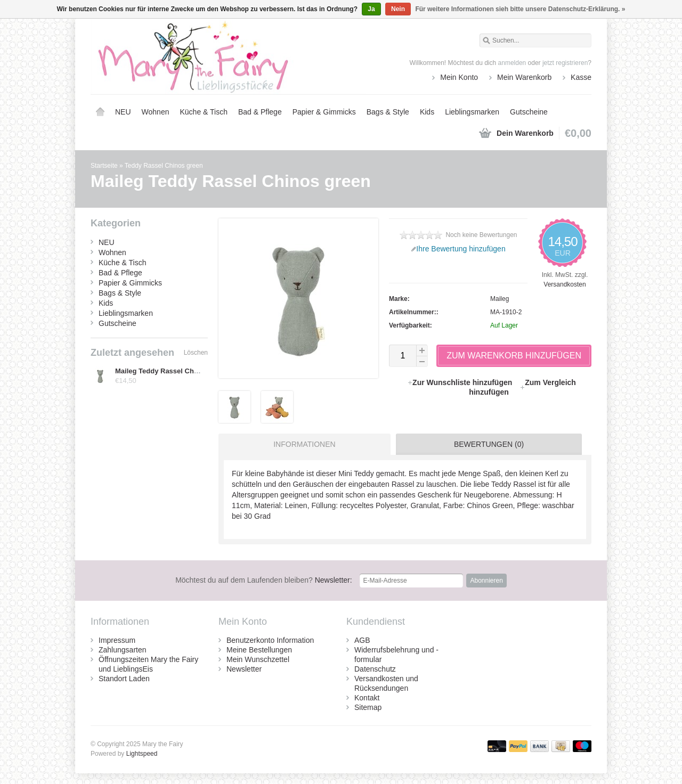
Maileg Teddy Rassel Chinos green (172, 371)
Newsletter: (264, 580)
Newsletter (244, 669)
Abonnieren (486, 581)
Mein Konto (459, 77)
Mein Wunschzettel (258, 659)
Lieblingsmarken (472, 112)
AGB (362, 640)
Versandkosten (565, 284)
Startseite (100, 112)
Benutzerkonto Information (270, 640)
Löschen (196, 353)
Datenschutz (375, 669)
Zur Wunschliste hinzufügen (461, 382)
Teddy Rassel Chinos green (164, 166)
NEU (123, 112)
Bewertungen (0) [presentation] (489, 444)
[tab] (302, 444)
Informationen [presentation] (304, 444)
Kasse (581, 77)
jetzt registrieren (565, 63)
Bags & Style (388, 112)
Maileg (500, 299)
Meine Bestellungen (259, 650)
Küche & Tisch (204, 112)
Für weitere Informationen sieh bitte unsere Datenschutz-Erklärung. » (520, 9)
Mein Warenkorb (524, 77)
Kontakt (367, 698)
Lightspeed (142, 754)
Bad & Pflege (260, 112)
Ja (371, 9)
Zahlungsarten (123, 650)
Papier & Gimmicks (324, 112)
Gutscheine (529, 112)
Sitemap (368, 707)
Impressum (117, 640)
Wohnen (156, 112)
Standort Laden (124, 679)
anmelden (512, 63)
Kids (427, 112)
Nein (398, 9)
